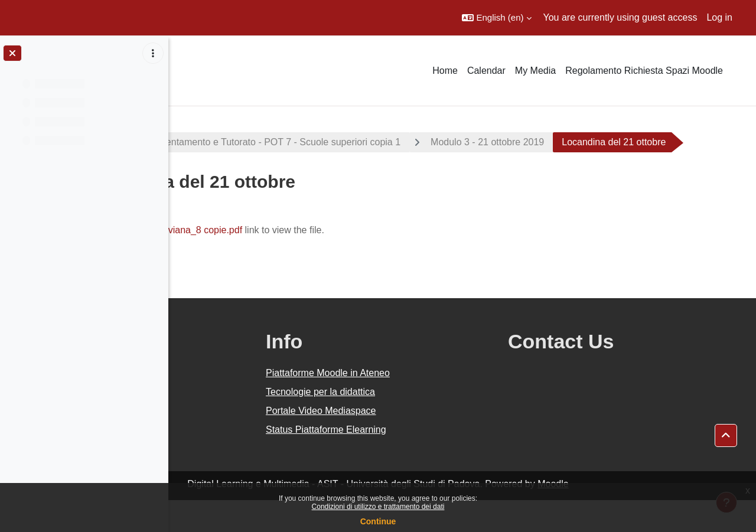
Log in (719, 17)
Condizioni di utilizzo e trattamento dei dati (378, 507)
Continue (378, 521)
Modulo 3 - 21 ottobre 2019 (614, 142)
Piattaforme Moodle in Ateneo (440, 405)
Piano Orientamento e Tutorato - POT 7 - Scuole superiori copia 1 (390, 142)
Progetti (207, 142)
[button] (496, 18)
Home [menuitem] (445, 71)
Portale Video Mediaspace (433, 443)
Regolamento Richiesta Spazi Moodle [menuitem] (644, 71)
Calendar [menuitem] (486, 71)
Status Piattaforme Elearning (438, 461)
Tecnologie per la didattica (433, 424)
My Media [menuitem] (535, 71)
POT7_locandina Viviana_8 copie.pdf (291, 262)
